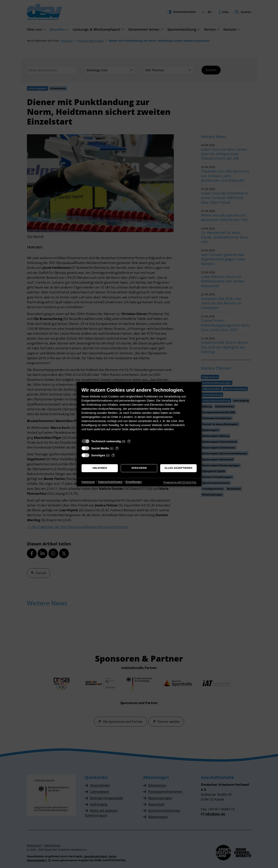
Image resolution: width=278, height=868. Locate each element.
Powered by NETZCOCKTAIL (180, 482)
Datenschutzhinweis (110, 482)
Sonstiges (98, 455)
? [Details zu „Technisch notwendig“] (129, 441)
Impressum (88, 482)
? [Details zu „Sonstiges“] (113, 455)
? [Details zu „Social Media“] (117, 448)
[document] (139, 412)
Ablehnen (100, 468)
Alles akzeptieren (178, 468)
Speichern (139, 468)
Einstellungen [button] (134, 482)
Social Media (100, 448)
